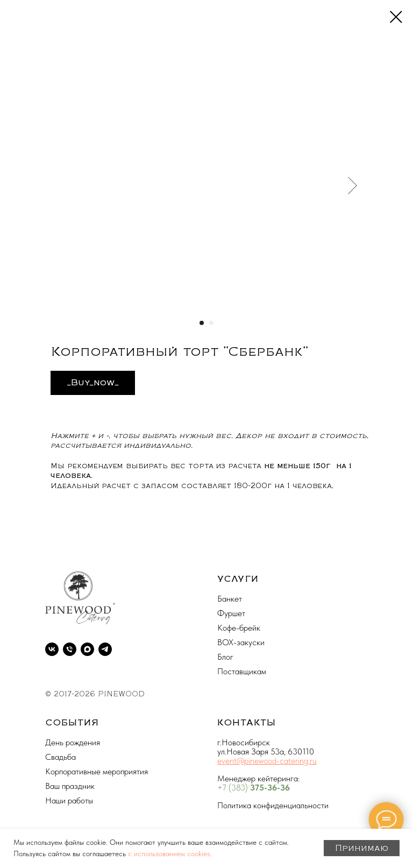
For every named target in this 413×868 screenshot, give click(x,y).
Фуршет (231, 613)
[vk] (52, 649)
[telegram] (105, 649)
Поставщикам (242, 671)
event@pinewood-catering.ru (267, 761)
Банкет (230, 599)
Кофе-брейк (239, 628)
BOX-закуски (241, 642)
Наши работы (69, 800)
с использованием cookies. (170, 853)
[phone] (70, 649)
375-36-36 (270, 788)
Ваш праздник (70, 786)
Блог (225, 657)
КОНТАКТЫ (247, 723)
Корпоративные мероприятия (97, 771)
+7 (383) (234, 788)
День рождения (73, 742)
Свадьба (60, 757)
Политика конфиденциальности (273, 805)
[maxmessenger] (87, 649)
